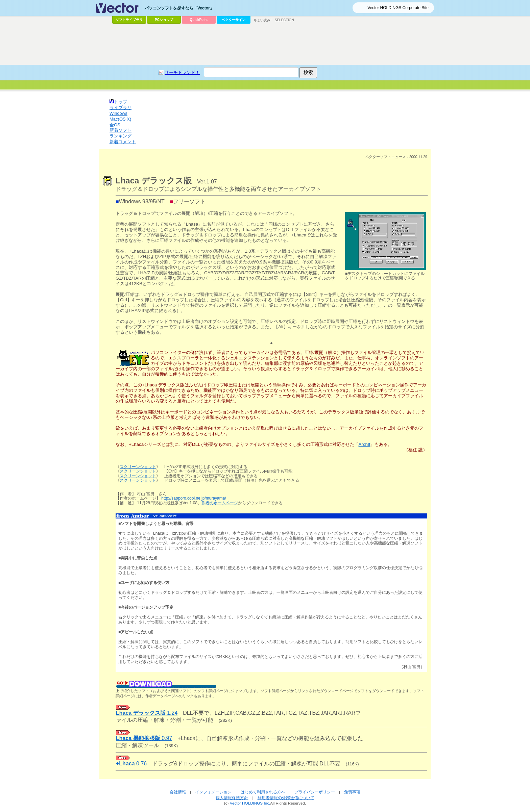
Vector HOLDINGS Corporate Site (398, 8)
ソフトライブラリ (129, 20)
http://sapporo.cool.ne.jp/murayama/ (194, 498)
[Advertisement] (265, 44)
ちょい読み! (262, 20)
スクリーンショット (138, 467)
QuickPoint (199, 20)
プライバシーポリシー (315, 792)
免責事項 (352, 792)
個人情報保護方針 (232, 798)
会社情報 (178, 792)
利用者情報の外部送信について (286, 798)
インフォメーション (213, 792)
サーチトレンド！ (182, 72)
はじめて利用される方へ (263, 792)
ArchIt (365, 444)
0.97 (144, 738)
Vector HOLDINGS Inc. (250, 803)
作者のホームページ (220, 503)
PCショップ (164, 20)
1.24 (147, 713)
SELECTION (284, 20)
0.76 (131, 764)
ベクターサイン (234, 20)
